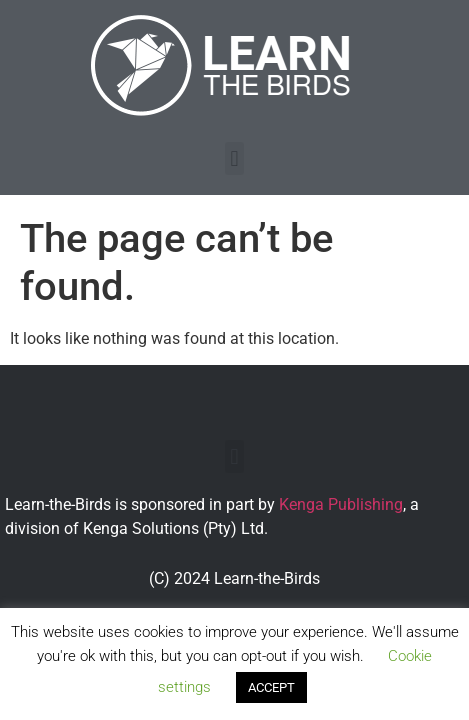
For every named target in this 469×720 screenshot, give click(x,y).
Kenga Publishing (341, 504)
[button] (234, 158)
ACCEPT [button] (271, 687)
